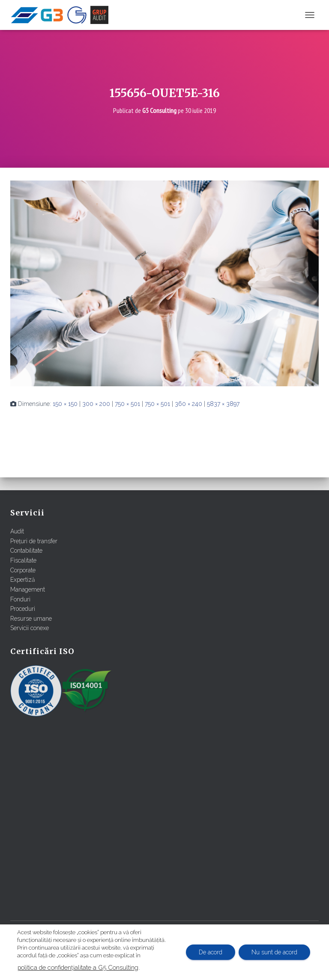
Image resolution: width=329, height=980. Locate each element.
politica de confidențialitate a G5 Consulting (78, 967)
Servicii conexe (30, 628)
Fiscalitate (23, 560)
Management (28, 589)
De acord (211, 952)
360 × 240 (188, 404)
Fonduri (20, 599)
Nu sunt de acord (274, 952)
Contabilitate (26, 551)
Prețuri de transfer (34, 541)
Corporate (23, 570)
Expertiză (23, 580)
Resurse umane (31, 619)
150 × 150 (65, 404)
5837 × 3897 (223, 404)
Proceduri (23, 609)
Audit (17, 531)
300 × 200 (96, 404)
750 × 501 (127, 404)
